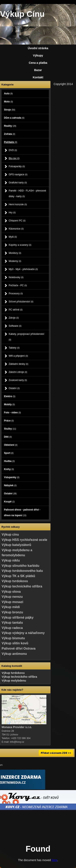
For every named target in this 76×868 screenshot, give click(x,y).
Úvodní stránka (38, 48)
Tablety (14, 348)
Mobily (10, 404)
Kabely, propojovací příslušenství (26, 337)
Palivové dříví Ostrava (19, 648)
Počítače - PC (18, 285)
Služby (10, 429)
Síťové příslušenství (21, 302)
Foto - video (13, 413)
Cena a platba (38, 63)
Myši (13, 237)
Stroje (10, 110)
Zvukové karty (18, 380)
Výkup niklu (11, 560)
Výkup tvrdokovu (15, 581)
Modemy (15, 261)
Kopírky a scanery (20, 245)
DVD (13, 150)
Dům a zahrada (14, 118)
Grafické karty (18, 183)
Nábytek (10, 485)
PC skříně (16, 310)
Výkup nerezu (12, 597)
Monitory (15, 253)
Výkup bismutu (13, 638)
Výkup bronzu (12, 612)
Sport (9, 453)
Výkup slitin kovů (15, 643)
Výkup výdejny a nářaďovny (23, 633)
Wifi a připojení (18, 356)
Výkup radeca (12, 628)
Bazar (38, 70)
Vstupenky (12, 477)
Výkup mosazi (12, 602)
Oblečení (11, 445)
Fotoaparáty (17, 166)
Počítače (11, 142)
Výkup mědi (11, 607)
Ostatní (14, 388)
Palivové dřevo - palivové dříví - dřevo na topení (22, 513)
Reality (10, 126)
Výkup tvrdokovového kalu (22, 571)
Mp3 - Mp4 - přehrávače (23, 269)
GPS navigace (18, 174)
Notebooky (16, 277)
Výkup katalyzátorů (16, 545)
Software (15, 326)
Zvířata (10, 134)
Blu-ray (14, 158)
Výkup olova (11, 592)
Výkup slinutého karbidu (20, 566)
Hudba (9, 461)
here (54, 860)
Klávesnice (16, 229)
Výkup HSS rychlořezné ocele (24, 540)
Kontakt (38, 77)
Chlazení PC (17, 221)
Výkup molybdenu (14, 681)
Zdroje (14, 318)
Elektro (10, 396)
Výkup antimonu (14, 654)
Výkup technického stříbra (22, 586)
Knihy (9, 469)
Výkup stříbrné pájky (18, 617)
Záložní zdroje (18, 372)
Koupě (9, 502)
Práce (9, 421)
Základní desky (18, 364)
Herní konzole (18, 204)
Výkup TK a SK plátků (18, 576)
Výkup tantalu (12, 623)
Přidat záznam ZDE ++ (56, 753)
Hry (12, 213)
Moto (9, 102)
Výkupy (38, 55)
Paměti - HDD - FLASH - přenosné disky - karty (27, 194)
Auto (8, 94)
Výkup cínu (10, 535)
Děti (8, 437)
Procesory (16, 294)
